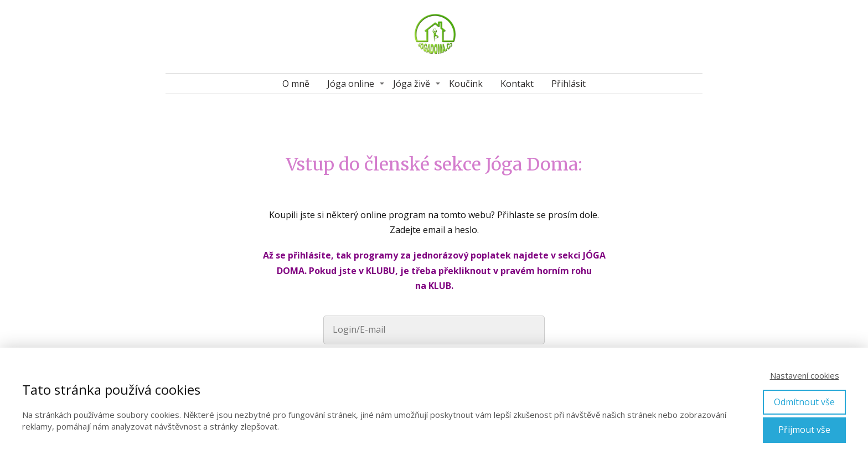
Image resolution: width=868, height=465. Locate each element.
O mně (296, 84)
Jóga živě (412, 84)
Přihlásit (569, 84)
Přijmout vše (804, 430)
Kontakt (517, 84)
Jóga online (351, 84)
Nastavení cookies (805, 375)
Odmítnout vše (804, 402)
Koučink (466, 84)
